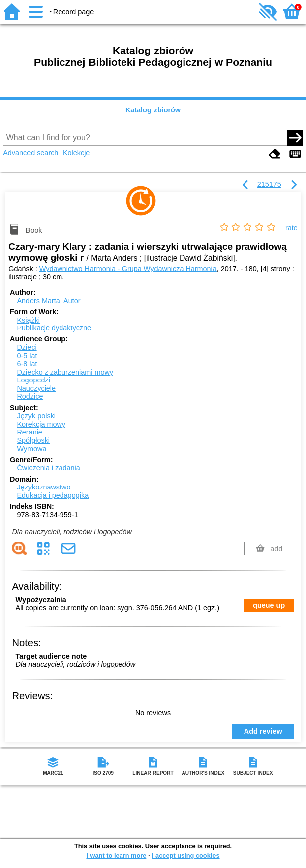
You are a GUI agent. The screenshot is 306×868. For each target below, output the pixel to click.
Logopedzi (33, 380)
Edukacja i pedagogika (53, 495)
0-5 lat (27, 356)
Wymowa (31, 449)
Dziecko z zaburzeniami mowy (65, 372)
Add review (263, 731)
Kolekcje (76, 153)
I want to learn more (116, 855)
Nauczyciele (36, 388)
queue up (269, 605)
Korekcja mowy (41, 424)
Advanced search (31, 153)
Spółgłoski (33, 440)
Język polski (36, 416)
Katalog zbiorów (153, 110)
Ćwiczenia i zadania (48, 468)
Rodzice (30, 396)
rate (291, 228)
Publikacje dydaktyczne (54, 328)
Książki (28, 320)
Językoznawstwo (44, 487)
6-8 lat (27, 364)
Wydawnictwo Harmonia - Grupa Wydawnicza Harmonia (128, 269)
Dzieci (27, 347)
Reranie (29, 432)
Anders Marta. (49, 301)
